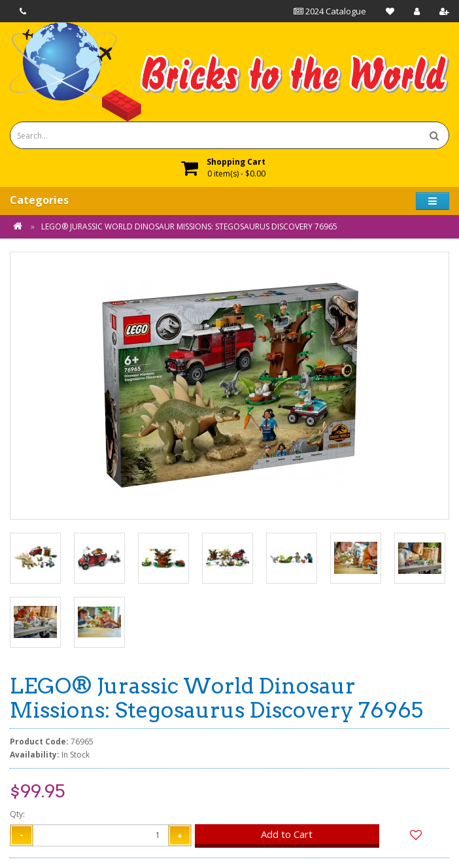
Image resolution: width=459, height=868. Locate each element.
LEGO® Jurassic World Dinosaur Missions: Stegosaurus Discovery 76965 (189, 226)
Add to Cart (287, 834)
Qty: (17, 814)
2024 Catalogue (330, 11)
